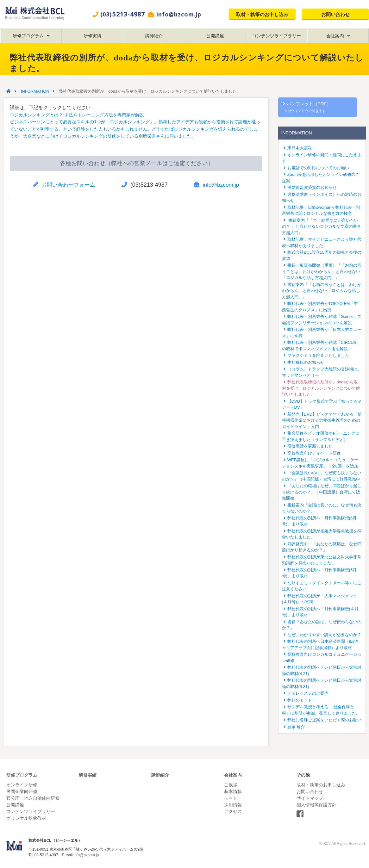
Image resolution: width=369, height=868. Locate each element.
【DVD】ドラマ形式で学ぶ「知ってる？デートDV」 (322, 404)
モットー (233, 798)
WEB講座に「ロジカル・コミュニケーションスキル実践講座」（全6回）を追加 (320, 463)
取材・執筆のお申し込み (262, 14)
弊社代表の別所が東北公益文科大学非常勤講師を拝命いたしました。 (322, 560)
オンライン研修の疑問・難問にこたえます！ (322, 158)
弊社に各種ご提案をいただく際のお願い (324, 720)
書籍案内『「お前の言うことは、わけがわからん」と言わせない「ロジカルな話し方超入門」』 (322, 291)
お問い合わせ (335, 14)
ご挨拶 (231, 785)
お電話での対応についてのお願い (318, 168)
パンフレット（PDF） (308, 107)
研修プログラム (28, 36)
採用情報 (233, 805)
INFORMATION (35, 91)
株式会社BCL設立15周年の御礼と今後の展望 (322, 255)
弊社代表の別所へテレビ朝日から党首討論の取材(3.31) (322, 683)
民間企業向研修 (22, 791)
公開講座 (215, 36)
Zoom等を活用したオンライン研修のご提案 (321, 178)
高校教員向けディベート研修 (314, 453)
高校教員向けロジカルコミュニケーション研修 (322, 657)
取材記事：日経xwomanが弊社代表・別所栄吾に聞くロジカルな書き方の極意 (321, 211)
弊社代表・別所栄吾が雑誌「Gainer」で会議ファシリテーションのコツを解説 (322, 320)
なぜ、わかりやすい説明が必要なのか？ (324, 635)
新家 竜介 (296, 727)
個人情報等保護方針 (316, 805)
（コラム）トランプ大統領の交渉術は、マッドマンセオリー (322, 372)
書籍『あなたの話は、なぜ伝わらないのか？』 (322, 625)
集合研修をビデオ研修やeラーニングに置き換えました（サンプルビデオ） (321, 436)
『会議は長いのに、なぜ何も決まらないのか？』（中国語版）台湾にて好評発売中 (322, 476)
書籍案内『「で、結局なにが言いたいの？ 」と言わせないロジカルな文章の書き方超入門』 (322, 226)
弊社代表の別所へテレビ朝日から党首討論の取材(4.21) (322, 670)
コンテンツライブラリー (277, 36)
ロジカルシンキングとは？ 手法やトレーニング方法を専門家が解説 (82, 115)
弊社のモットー (302, 700)
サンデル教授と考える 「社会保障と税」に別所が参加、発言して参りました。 (321, 710)
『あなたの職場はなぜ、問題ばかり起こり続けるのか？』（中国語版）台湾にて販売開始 (322, 492)
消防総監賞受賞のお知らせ (312, 187)
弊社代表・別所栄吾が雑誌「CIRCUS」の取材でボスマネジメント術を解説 (321, 346)
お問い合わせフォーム (69, 185)
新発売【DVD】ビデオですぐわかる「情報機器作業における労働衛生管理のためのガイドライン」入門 (322, 420)
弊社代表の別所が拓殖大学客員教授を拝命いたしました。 (322, 534)
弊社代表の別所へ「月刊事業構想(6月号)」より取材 (319, 521)
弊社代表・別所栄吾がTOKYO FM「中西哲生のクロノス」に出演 (320, 307)
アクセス (233, 811)
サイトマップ (310, 798)
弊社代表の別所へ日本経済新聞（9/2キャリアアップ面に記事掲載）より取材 (320, 645)
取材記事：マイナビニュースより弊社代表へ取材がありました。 (322, 242)
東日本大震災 (300, 148)
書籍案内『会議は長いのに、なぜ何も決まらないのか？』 (322, 508)
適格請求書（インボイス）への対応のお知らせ (322, 198)
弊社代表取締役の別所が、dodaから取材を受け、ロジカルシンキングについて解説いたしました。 (321, 388)
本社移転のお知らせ (306, 362)
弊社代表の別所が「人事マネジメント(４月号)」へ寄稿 (320, 599)
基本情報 (233, 791)
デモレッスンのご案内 (308, 693)
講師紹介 (154, 36)
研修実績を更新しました (310, 446)
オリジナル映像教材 (26, 818)
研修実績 (92, 36)
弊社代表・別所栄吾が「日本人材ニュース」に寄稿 (322, 333)
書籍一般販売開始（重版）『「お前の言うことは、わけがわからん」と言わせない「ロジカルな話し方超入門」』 (322, 271)
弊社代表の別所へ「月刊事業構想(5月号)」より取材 (319, 573)
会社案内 (335, 36)
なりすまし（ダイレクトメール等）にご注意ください (322, 586)
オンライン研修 (22, 785)
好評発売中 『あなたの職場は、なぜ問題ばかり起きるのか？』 (322, 547)
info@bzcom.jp (179, 14)
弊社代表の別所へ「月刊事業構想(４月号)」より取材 (320, 612)
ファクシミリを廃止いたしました (318, 355)
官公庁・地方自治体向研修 (33, 798)
